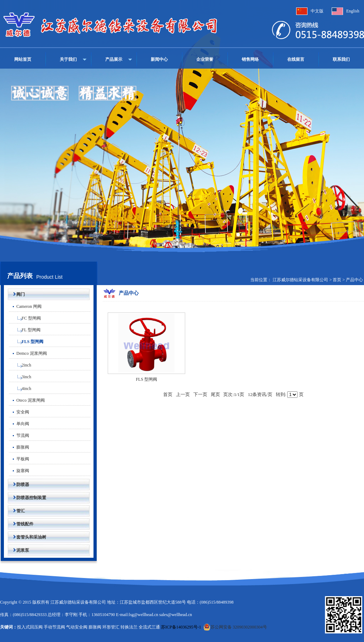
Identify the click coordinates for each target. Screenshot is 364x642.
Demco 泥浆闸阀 (28, 353)
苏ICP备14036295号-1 (181, 627)
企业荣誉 (205, 59)
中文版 (317, 11)
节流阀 (19, 435)
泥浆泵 (18, 550)
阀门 (16, 294)
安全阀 (19, 412)
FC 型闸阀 (25, 318)
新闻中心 (159, 59)
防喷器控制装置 (27, 498)
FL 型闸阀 (25, 330)
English (353, 11)
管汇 (16, 511)
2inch (20, 365)
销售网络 (250, 59)
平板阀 (19, 459)
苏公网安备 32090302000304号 (235, 627)
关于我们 (68, 59)
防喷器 (18, 485)
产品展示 (114, 59)
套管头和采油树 (27, 537)
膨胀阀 (19, 447)
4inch (20, 389)
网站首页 (23, 59)
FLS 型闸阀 (26, 342)
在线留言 (296, 59)
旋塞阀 (19, 471)
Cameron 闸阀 (25, 306)
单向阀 (19, 424)
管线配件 (21, 524)
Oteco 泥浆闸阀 (27, 400)
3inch (20, 377)
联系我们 (341, 59)
